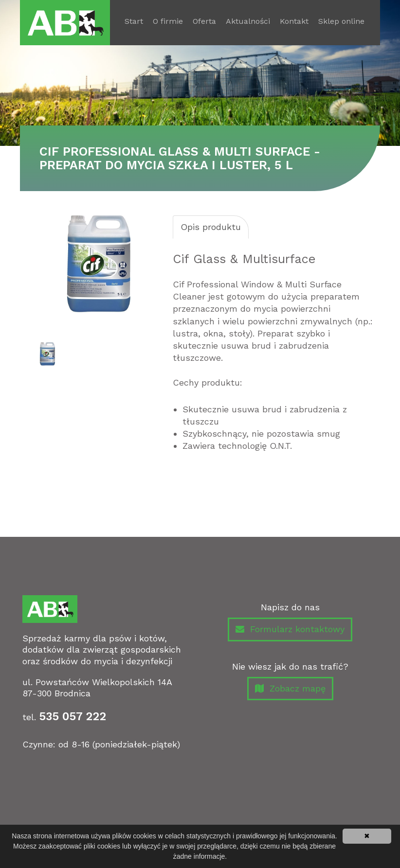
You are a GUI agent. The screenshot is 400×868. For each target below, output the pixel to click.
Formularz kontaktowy (290, 629)
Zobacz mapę (290, 689)
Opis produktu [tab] (211, 227)
